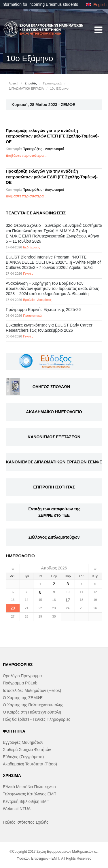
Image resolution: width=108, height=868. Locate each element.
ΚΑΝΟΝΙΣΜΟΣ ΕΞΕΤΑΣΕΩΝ (54, 437)
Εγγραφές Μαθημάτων (23, 742)
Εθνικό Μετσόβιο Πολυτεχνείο (29, 787)
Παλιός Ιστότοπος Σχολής (26, 822)
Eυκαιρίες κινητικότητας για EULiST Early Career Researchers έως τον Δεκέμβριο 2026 (49, 328)
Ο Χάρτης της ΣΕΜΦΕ (23, 698)
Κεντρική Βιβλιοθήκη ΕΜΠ (26, 801)
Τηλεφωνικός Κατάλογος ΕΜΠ (30, 794)
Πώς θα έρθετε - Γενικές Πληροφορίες (36, 719)
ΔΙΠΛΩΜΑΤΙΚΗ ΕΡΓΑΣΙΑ (26, 88)
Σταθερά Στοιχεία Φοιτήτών (27, 750)
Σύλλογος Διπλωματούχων (54, 537)
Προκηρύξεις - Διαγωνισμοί (43, 149)
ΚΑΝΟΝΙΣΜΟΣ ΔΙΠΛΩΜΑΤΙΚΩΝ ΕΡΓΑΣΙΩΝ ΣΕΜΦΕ (54, 462)
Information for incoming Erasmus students (40, 4)
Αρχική (13, 83)
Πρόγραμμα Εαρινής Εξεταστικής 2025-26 (43, 310)
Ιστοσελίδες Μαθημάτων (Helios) (32, 690)
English (96, 5)
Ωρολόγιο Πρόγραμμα (22, 676)
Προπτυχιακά (52, 83)
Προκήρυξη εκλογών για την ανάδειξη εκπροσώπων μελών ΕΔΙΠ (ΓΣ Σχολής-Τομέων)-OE (52, 177)
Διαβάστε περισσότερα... (26, 156)
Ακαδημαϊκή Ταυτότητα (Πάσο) (30, 764)
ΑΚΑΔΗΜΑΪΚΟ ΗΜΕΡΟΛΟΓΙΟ (54, 412)
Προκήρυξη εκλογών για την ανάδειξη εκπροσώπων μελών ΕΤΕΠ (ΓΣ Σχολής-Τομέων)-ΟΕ (52, 136)
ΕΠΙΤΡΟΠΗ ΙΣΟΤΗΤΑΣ (54, 487)
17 (68, 600)
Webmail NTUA (17, 809)
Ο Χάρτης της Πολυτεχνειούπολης (33, 705)
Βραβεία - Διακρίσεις (37, 300)
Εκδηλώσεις (31, 247)
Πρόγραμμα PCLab (20, 683)
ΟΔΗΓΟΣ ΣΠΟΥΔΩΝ (51, 387)
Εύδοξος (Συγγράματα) (23, 757)
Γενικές (28, 273)
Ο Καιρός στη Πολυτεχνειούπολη (32, 712)
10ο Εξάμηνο (59, 88)
